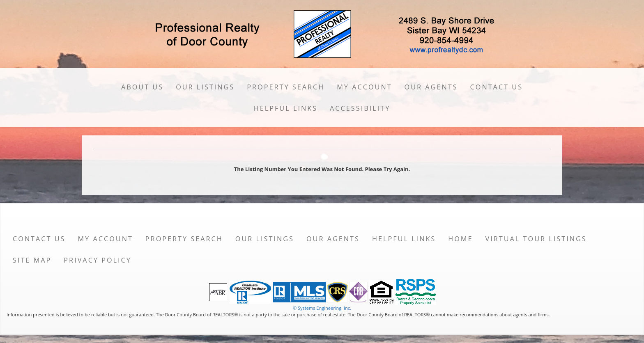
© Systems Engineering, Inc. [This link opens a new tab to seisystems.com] (322, 308)
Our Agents (431, 87)
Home (460, 239)
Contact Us (497, 87)
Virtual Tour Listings (536, 239)
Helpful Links (286, 108)
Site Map (32, 260)
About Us (142, 87)
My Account (364, 87)
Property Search (286, 87)
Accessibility (360, 108)
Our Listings (205, 87)
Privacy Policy (98, 260)
